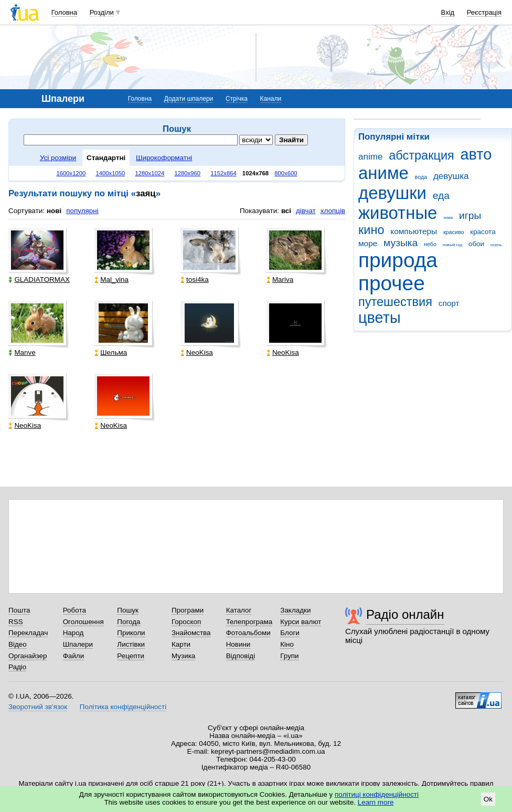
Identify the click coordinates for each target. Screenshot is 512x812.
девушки (392, 193)
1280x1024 (150, 173)
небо (430, 244)
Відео (18, 644)
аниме (383, 173)
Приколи (131, 633)
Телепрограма (249, 622)
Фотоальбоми (248, 633)
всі (286, 211)
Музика (183, 656)
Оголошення (83, 622)
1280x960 (187, 173)
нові (54, 211)
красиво (454, 232)
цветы (380, 318)
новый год (452, 245)
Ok (488, 799)
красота (483, 232)
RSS (16, 622)
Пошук (128, 610)
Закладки (295, 610)
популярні (82, 211)
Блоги (290, 633)
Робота (74, 610)
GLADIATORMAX (39, 280)
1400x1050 (110, 173)
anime (370, 157)
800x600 (286, 173)
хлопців (333, 211)
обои (476, 244)
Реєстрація (484, 12)
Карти (181, 644)
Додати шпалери (189, 99)
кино (371, 230)
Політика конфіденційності (123, 707)
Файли (74, 656)
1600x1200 (71, 173)
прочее (392, 283)
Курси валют (301, 622)
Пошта (19, 610)
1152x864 (223, 173)
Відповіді (241, 656)
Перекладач (28, 633)
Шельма (111, 352)
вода (421, 177)
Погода (129, 622)
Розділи (102, 12)
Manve (22, 352)
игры (470, 215)
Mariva (280, 280)
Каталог (239, 610)
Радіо (17, 667)
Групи (289, 656)
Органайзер (28, 656)
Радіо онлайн (405, 614)
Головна (64, 12)
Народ (73, 633)
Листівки (131, 644)
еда (441, 196)
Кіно (287, 644)
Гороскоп (186, 622)
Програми (188, 610)
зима (448, 218)
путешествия (395, 302)
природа (398, 260)
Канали (271, 99)
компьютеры (414, 231)
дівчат (306, 211)
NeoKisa (197, 352)
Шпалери (78, 644)
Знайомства (191, 633)
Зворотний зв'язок (38, 707)
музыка (401, 243)
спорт (449, 303)
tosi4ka (195, 280)
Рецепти (131, 656)
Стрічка (237, 99)
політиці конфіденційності (377, 794)
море (368, 243)
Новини (238, 644)
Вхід (448, 12)
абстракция (422, 155)
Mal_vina (111, 280)
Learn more (376, 802)
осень (496, 245)
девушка (451, 176)
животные (398, 213)
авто (476, 154)
